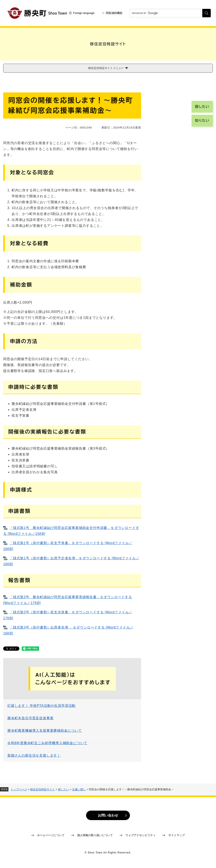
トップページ (19, 789)
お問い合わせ (108, 815)
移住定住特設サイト (43, 789)
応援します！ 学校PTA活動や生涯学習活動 (41, 706)
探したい (63, 789)
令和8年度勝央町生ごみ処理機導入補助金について (47, 743)
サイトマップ (177, 835)
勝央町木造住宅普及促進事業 (30, 718)
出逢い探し (79, 789)
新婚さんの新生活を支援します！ (34, 755)
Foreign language (84, 13)
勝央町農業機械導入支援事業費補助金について (45, 731)
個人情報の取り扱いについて (95, 835)
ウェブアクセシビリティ (141, 835)
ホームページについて (51, 835)
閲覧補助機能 (114, 13)
